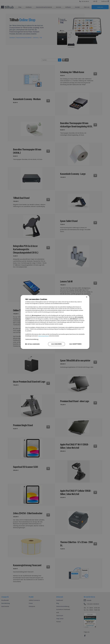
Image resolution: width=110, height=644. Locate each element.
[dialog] (55, 322)
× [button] (87, 297)
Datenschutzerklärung (43, 336)
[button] (32, 344)
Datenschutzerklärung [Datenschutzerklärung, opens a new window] (32, 339)
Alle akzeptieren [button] (75, 344)
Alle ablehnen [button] (56, 344)
